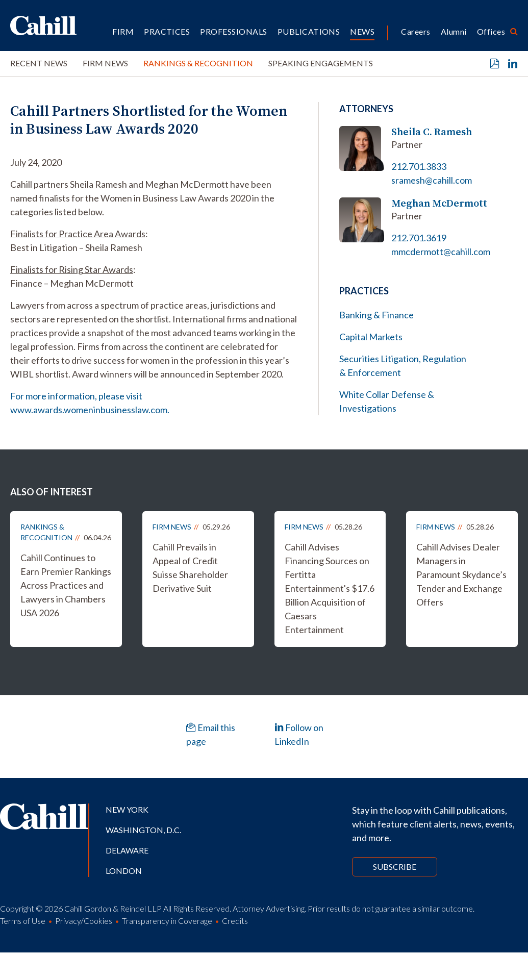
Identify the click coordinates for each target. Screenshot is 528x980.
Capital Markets (371, 337)
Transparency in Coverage (167, 921)
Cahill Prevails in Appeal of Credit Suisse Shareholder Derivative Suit (190, 568)
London (124, 871)
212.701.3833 (419, 166)
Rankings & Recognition (198, 63)
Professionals (233, 31)
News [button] (362, 31)
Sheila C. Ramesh (432, 132)
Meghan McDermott (439, 203)
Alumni (454, 31)
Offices (491, 31)
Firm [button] (123, 31)
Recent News (39, 63)
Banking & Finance (376, 315)
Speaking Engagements (321, 63)
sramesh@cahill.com (432, 180)
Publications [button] (309, 31)
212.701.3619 (419, 238)
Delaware (127, 850)
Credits (235, 921)
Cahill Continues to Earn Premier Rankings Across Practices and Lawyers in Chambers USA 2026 (66, 585)
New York (127, 809)
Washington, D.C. (143, 830)
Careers (416, 31)
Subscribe (395, 866)
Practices (167, 31)
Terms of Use (23, 921)
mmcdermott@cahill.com (441, 252)
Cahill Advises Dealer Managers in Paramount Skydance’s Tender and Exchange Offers (461, 574)
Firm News (105, 63)
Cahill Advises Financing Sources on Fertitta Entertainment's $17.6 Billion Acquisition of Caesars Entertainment (330, 588)
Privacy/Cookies (84, 921)
